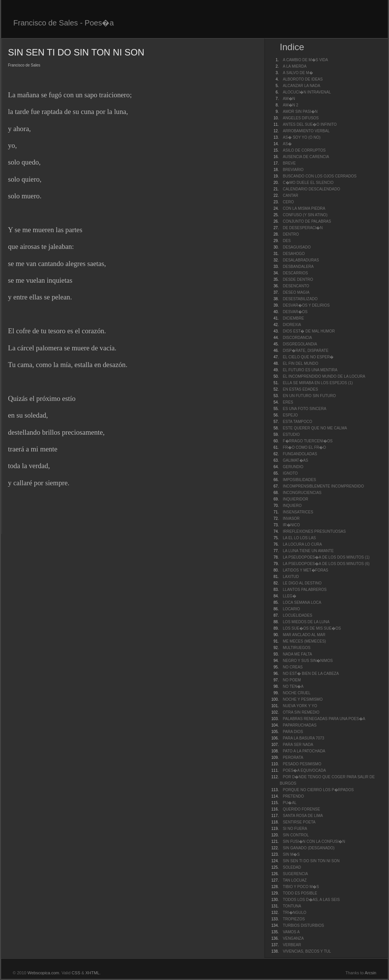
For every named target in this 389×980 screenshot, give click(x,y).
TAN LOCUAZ (295, 880)
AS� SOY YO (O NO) (302, 137)
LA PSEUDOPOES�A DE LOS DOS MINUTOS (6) (326, 564)
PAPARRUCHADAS (300, 725)
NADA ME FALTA (298, 654)
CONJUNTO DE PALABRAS (307, 221)
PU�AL (290, 803)
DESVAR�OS (295, 312)
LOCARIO (292, 609)
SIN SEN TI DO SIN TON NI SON (311, 861)
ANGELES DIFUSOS (301, 118)
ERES (288, 402)
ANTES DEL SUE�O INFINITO (310, 124)
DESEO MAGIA (296, 292)
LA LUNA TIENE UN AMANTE (308, 551)
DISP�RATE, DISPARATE (306, 351)
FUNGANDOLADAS (300, 454)
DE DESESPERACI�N (303, 228)
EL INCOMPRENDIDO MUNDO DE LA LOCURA (324, 376)
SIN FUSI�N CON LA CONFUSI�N (314, 841)
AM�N (289, 99)
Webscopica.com (43, 973)
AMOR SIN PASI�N (300, 112)
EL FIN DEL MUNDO (301, 363)
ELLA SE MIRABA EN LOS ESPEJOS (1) (318, 383)
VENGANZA (293, 938)
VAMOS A (291, 932)
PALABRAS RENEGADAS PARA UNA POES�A (324, 719)
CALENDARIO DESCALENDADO (312, 189)
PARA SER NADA (298, 745)
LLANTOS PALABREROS (305, 590)
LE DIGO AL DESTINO (302, 583)
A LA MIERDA (295, 66)
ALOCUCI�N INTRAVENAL (307, 92)
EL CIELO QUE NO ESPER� (308, 357)
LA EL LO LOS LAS (300, 538)
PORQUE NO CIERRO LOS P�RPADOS (319, 790)
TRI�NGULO (295, 913)
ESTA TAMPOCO (298, 422)
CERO (289, 202)
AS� (287, 144)
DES (287, 241)
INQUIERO (292, 506)
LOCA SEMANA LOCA (302, 602)
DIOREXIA (292, 325)
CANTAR (291, 196)
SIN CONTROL (296, 835)
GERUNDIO (293, 467)
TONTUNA (292, 906)
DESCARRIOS (296, 273)
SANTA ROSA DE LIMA (303, 816)
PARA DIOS (293, 732)
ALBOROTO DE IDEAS (303, 79)
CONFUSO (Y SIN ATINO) (305, 215)
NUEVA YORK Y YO (300, 706)
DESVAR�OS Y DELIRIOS (306, 305)
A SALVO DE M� (298, 73)
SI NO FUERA (295, 829)
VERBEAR (292, 945)
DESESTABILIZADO (300, 299)
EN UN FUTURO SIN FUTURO (309, 396)
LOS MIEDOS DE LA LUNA (306, 622)
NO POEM (292, 680)
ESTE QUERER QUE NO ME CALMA (315, 428)
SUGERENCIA (296, 874)
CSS (76, 973)
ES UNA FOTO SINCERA (305, 409)
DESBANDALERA (298, 267)
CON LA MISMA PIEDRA (304, 208)
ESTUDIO (291, 435)
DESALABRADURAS (301, 260)
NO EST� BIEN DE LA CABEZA (311, 674)
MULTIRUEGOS (297, 648)
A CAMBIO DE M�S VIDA (306, 60)
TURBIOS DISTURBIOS (304, 925)
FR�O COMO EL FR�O (305, 447)
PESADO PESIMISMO (302, 764)
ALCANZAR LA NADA (302, 86)
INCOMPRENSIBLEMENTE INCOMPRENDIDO (323, 486)
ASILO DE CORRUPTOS (304, 150)
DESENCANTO (296, 286)
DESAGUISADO (297, 247)
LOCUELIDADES (298, 615)
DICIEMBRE (294, 318)
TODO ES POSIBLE (300, 893)
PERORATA (293, 758)
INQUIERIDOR (296, 499)
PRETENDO (294, 796)
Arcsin (371, 973)
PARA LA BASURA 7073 (304, 738)
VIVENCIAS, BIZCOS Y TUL (307, 951)
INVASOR (291, 518)
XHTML (93, 973)
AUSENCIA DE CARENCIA (306, 157)
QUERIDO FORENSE (302, 809)
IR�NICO (292, 525)
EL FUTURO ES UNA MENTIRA (310, 370)
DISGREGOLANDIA (300, 344)
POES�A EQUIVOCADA (304, 770)
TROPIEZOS (294, 919)
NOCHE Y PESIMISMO (303, 699)
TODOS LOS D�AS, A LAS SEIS (312, 900)
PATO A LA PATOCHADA (304, 751)
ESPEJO (290, 415)
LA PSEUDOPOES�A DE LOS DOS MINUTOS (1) (326, 557)
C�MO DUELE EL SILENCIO (308, 183)
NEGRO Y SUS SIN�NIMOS (308, 661)
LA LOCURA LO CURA (303, 544)
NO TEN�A (293, 686)
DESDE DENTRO (298, 279)
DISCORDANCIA (298, 338)
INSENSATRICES (298, 512)
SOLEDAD (292, 867)
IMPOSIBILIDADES (300, 480)
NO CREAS (293, 667)
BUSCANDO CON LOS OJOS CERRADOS (320, 176)
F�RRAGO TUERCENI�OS (308, 441)
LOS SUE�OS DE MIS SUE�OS (312, 628)
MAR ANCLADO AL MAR (304, 635)
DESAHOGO (294, 254)
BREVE (289, 163)
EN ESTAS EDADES (301, 389)
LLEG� (290, 596)
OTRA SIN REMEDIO (301, 712)
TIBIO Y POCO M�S (301, 887)
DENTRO (291, 234)
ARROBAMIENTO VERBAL (306, 131)
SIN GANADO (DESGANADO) (309, 848)
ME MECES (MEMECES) (304, 641)
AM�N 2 (291, 105)
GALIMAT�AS (296, 460)
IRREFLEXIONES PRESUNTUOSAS (315, 531)
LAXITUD (291, 577)
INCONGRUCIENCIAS (302, 493)
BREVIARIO (293, 170)
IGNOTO (290, 473)
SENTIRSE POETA (299, 822)
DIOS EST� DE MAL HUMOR (309, 331)
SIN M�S (291, 854)
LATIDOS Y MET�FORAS (306, 570)
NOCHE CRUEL (297, 693)
